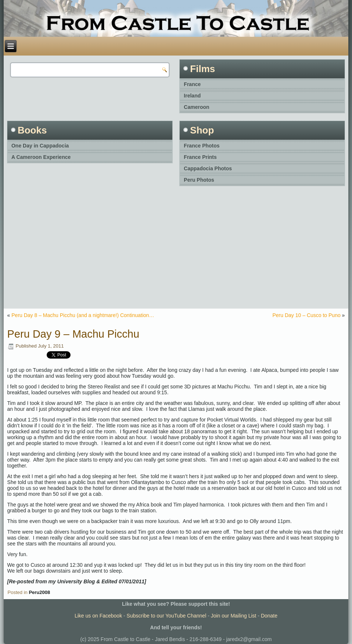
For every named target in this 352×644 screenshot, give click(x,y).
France (192, 84)
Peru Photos (199, 180)
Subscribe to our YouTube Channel (167, 616)
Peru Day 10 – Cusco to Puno (307, 315)
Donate (269, 616)
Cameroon (196, 107)
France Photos (202, 146)
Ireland (192, 96)
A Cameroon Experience (41, 157)
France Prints (200, 157)
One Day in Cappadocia (40, 146)
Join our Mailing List (234, 616)
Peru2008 (39, 592)
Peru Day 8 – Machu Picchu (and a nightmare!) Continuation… (83, 315)
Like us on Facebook (98, 616)
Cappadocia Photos (208, 168)
